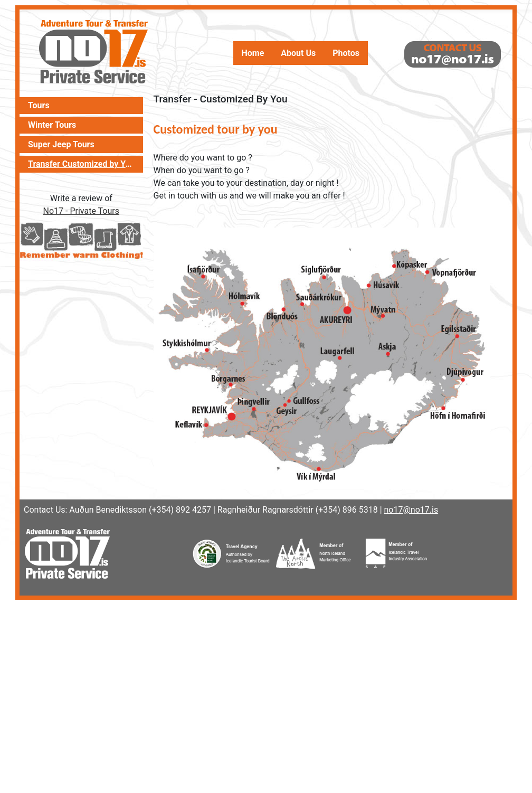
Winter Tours (52, 125)
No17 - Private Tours (81, 211)
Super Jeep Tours (61, 145)
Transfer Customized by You (81, 164)
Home (253, 53)
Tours (39, 106)
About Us (298, 53)
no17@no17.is (411, 510)
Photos (346, 53)
